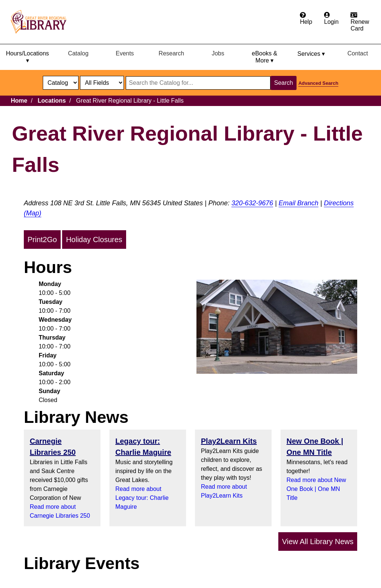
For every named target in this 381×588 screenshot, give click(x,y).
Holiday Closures (94, 240)
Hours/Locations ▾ (28, 57)
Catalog (78, 53)
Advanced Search (318, 83)
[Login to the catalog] (331, 19)
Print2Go (42, 240)
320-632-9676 (252, 203)
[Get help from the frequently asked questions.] (306, 19)
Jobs (218, 53)
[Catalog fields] (102, 83)
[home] (42, 22)
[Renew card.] (360, 22)
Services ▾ (311, 54)
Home (19, 101)
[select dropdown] (61, 83)
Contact (358, 53)
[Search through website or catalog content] (198, 83)
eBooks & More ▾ (265, 57)
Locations (52, 101)
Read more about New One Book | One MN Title (316, 489)
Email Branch (299, 203)
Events (125, 53)
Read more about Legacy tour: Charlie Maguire (142, 498)
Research (171, 53)
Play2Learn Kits (229, 441)
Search (284, 83)
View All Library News (318, 542)
